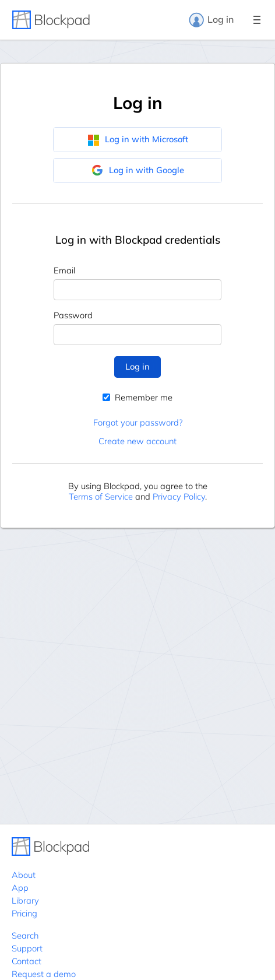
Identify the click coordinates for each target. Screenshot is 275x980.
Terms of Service (101, 496)
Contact (27, 961)
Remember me (137, 397)
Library (25, 900)
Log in (211, 20)
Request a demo (44, 974)
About (24, 875)
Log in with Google (138, 170)
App (20, 888)
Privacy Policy (179, 496)
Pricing (24, 913)
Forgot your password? (138, 422)
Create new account (137, 441)
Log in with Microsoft (138, 139)
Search (25, 935)
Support (27, 948)
